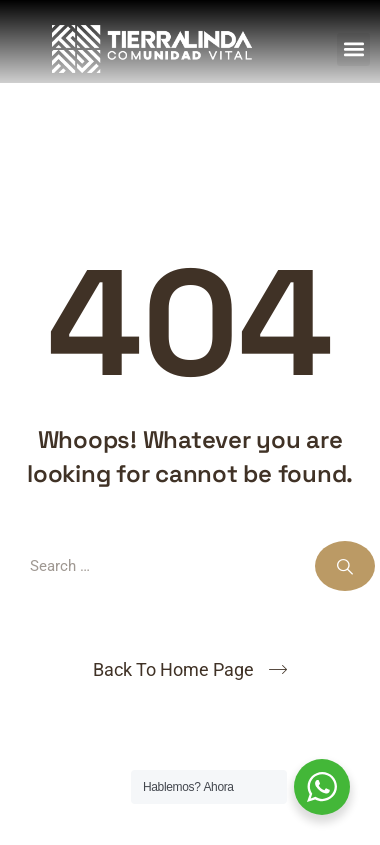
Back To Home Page (173, 669)
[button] (353, 49)
